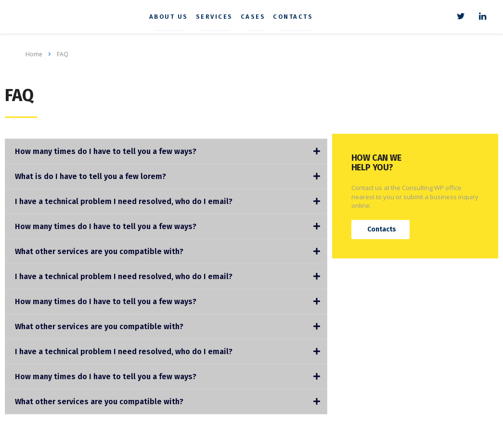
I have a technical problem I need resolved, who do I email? (124, 201)
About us (173, 17)
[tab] (166, 151)
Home (34, 54)
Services (219, 17)
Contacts (298, 17)
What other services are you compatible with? (99, 251)
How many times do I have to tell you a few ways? (106, 151)
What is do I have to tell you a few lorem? (90, 176)
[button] (380, 230)
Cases (258, 17)
